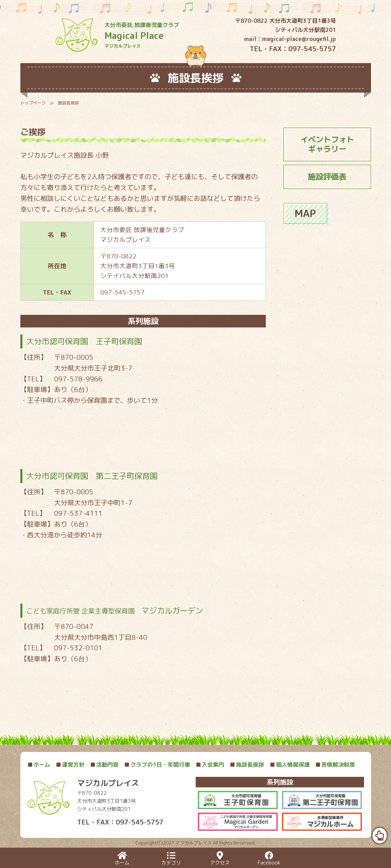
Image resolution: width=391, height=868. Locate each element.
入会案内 (210, 765)
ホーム (39, 765)
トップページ (33, 103)
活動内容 (105, 765)
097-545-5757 (312, 49)
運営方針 (70, 765)
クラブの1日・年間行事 (157, 765)
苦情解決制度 (335, 765)
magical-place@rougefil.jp (299, 39)
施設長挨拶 (247, 765)
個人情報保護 (290, 765)
